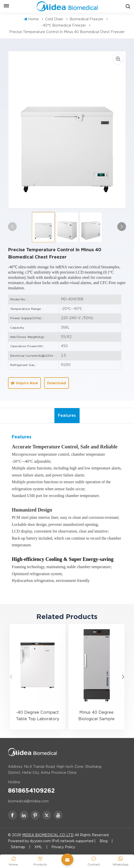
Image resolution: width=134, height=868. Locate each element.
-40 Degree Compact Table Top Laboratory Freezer (38, 716)
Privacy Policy (63, 847)
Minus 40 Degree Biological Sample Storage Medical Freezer (96, 716)
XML (38, 847)
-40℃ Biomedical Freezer (64, 25)
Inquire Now (24, 383)
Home (31, 19)
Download (57, 383)
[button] (122, 227)
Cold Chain (54, 19)
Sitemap (18, 847)
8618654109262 (31, 791)
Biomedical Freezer (86, 19)
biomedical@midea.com (28, 801)
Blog (104, 841)
